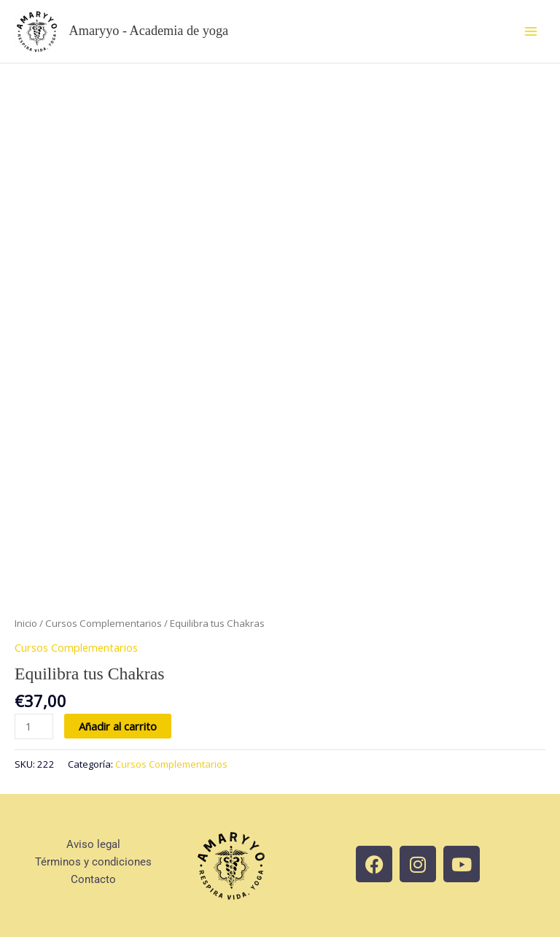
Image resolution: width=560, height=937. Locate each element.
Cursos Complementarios (104, 623)
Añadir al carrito (118, 726)
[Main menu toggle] (531, 31)
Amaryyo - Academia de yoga (149, 31)
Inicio (26, 623)
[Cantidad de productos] (34, 726)
